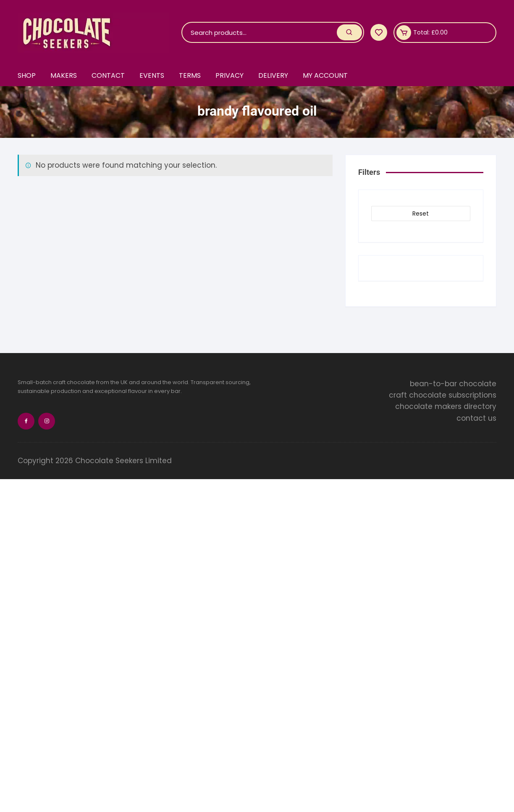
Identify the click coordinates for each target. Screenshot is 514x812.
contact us (476, 418)
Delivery (273, 75)
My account (325, 75)
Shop (27, 75)
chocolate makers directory (446, 406)
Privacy (229, 75)
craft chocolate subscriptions (443, 395)
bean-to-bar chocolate (453, 384)
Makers (64, 75)
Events (152, 75)
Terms (190, 75)
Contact (108, 75)
